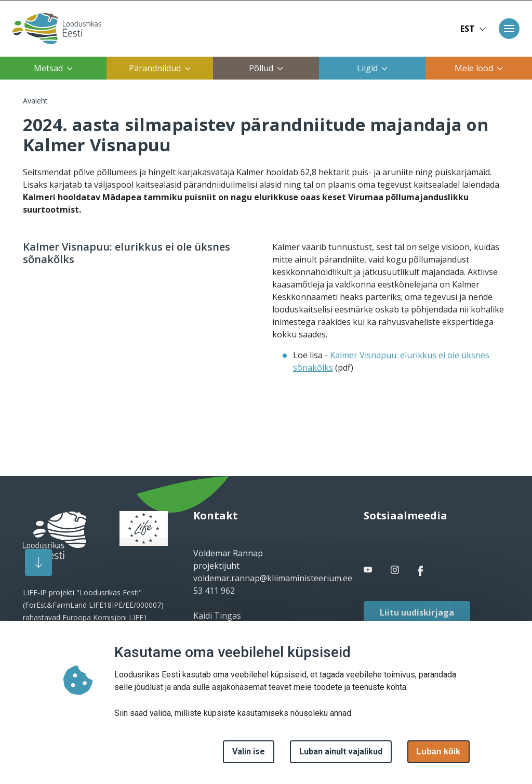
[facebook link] (369, 570)
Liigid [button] (372, 68)
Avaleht (35, 101)
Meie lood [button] (479, 68)
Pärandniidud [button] (160, 68)
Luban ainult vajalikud (341, 752)
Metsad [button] (53, 68)
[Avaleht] (54, 29)
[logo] (55, 535)
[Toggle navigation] (509, 29)
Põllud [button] (266, 68)
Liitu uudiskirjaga (417, 612)
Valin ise (249, 752)
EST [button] (473, 29)
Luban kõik (438, 752)
